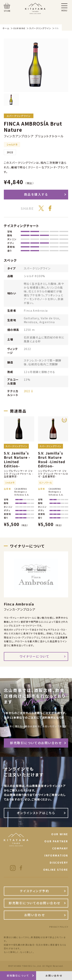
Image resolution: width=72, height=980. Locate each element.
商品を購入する (36, 194)
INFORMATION (56, 855)
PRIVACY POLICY (59, 927)
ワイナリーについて (35, 656)
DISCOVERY (59, 863)
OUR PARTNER (56, 841)
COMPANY (60, 848)
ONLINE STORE (56, 870)
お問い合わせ (35, 915)
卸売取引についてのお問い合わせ (36, 743)
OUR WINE (60, 834)
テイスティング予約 (35, 891)
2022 (27, 391)
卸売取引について (18, 975)
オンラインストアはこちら (36, 813)
